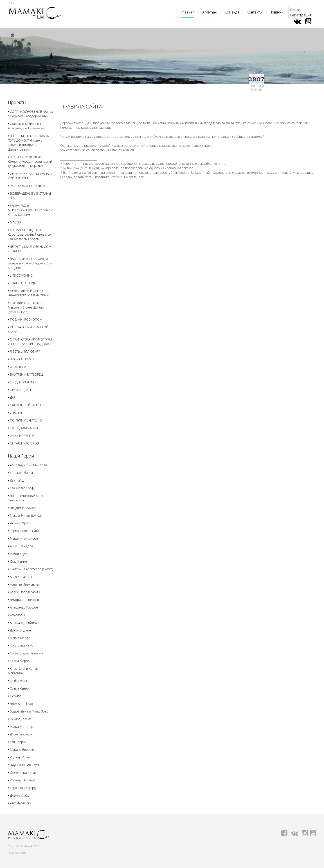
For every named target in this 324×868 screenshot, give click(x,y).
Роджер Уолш (19, 757)
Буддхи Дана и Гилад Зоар (28, 711)
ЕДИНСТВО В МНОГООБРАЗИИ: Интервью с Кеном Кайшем (30, 210)
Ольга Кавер (18, 688)
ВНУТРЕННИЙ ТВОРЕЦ (25, 374)
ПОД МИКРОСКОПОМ (25, 319)
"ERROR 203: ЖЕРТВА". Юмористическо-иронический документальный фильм (30, 161)
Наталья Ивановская (24, 584)
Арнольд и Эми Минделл (27, 465)
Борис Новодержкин (24, 592)
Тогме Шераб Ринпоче (26, 653)
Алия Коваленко (21, 577)
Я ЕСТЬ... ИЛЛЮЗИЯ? (24, 351)
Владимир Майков (22, 508)
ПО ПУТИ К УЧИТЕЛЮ (25, 420)
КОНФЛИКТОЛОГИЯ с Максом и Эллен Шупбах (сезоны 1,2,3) (26, 307)
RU (11, 3)
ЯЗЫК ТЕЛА (17, 367)
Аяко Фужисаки (20, 803)
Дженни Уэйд (19, 795)
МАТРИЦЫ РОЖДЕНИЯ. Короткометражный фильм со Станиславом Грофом (29, 234)
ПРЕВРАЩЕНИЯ (20, 390)
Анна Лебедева (20, 546)
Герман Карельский (23, 531)
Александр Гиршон (23, 607)
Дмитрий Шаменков (23, 600)
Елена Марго (18, 661)
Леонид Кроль (20, 523)
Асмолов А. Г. (18, 615)
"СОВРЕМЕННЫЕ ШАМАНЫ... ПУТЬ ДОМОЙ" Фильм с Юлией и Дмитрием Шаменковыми (30, 143)
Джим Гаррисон (20, 734)
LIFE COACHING (20, 275)
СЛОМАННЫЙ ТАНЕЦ (24, 405)
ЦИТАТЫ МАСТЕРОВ (23, 443)
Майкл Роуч (17, 681)
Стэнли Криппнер (22, 772)
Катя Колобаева (20, 473)
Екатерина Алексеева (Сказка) (30, 569)
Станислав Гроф (21, 488)
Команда (232, 12)
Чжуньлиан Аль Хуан (24, 765)
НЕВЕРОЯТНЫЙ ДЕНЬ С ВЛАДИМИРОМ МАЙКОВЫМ (29, 293)
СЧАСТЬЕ (15, 413)
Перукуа (15, 696)
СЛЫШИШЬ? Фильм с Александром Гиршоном (26, 126)
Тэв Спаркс (17, 742)
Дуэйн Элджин (19, 630)
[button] (17, 103)
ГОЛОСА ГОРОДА (22, 283)
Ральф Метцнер (20, 727)
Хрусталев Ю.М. (20, 646)
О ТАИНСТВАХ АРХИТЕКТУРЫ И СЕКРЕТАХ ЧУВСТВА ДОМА (30, 342)
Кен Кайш (16, 480)
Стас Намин (17, 561)
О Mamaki (209, 12)
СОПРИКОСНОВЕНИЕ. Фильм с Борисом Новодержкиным (31, 114)
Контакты (254, 12)
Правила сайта (17, 853)
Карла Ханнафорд (22, 788)
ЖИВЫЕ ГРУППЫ (21, 436)
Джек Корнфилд (20, 704)
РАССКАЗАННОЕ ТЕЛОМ (27, 186)
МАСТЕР (15, 222)
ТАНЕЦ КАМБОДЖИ (23, 428)
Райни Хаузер (19, 554)
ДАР (12, 397)
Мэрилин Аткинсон (23, 538)
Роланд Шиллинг (22, 780)
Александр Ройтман (23, 623)
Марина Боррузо (21, 750)
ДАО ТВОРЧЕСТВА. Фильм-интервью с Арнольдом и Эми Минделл (30, 263)
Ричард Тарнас (20, 719)
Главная (188, 12)
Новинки (276, 12)
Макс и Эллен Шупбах (25, 515)
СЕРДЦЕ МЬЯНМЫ (22, 382)
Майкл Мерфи (19, 638)
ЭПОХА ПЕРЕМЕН (22, 359)
